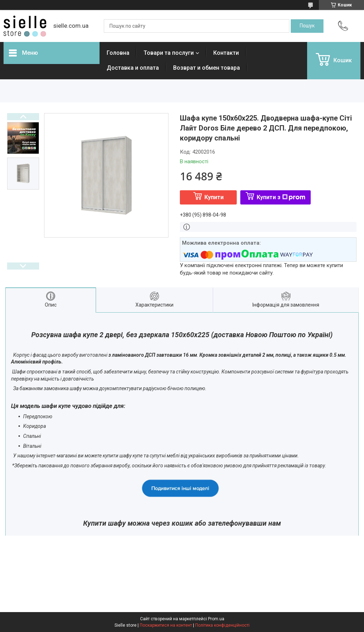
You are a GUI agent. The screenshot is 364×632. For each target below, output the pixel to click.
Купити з (281, 197)
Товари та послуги (169, 53)
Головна (118, 53)
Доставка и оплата (133, 68)
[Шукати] (307, 26)
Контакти (226, 53)
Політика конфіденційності (222, 625)
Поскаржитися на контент (166, 625)
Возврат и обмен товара (207, 68)
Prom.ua (216, 619)
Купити (214, 197)
